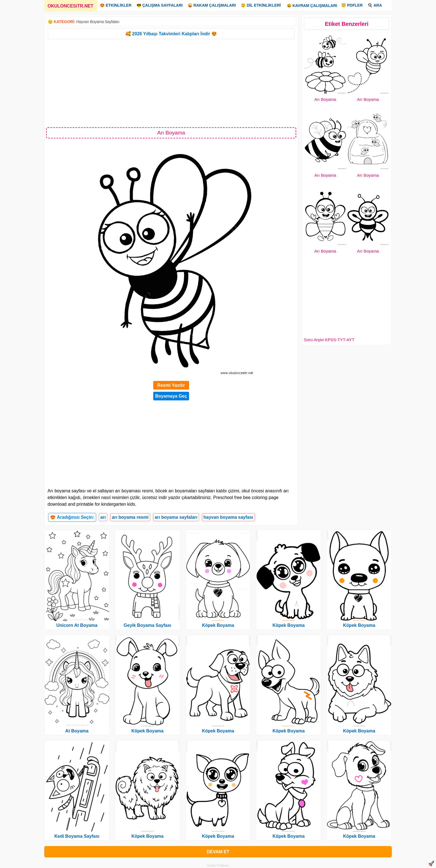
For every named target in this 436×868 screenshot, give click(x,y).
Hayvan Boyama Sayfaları (98, 22)
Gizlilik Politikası (218, 865)
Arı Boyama (325, 99)
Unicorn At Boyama (77, 625)
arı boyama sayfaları (176, 517)
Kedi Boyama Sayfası (77, 836)
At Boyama (77, 731)
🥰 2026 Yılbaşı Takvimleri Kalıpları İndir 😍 (171, 34)
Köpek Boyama (147, 731)
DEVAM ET (218, 852)
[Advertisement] (171, 83)
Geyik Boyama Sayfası (148, 625)
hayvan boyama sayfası (228, 517)
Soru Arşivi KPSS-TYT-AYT (329, 340)
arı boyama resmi (130, 517)
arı (103, 517)
